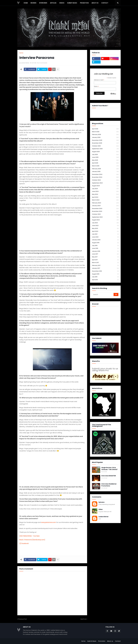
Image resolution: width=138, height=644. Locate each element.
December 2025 (105, 140)
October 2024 (105, 180)
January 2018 (105, 251)
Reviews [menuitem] (33, 3)
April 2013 (105, 280)
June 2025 (105, 157)
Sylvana (101, 502)
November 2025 (105, 143)
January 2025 (105, 172)
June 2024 (105, 191)
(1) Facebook (24, 543)
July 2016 (105, 277)
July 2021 (105, 234)
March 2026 (105, 132)
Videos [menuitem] (62, 3)
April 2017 (105, 260)
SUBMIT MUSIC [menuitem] (72, 3)
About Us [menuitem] (95, 3)
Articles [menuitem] (53, 3)
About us (110, 641)
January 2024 (105, 206)
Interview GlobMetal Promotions (109, 485)
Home (21, 53)
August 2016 (105, 274)
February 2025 (105, 169)
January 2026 (105, 137)
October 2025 (105, 146)
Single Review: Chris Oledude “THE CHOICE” (110, 469)
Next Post (83, 619)
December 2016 (105, 271)
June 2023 (105, 226)
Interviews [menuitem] (43, 3)
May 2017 (105, 257)
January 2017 (105, 268)
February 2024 (105, 203)
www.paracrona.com (48, 522)
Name (96, 86)
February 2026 (105, 135)
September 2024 (105, 183)
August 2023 (105, 220)
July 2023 (105, 223)
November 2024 (105, 177)
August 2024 (105, 186)
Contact (118, 641)
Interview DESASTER (109, 476)
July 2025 (105, 155)
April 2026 (105, 129)
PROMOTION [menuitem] (84, 3)
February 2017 (105, 266)
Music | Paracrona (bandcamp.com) (32, 540)
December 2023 (105, 209)
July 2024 (105, 189)
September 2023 (105, 217)
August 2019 (105, 243)
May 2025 (105, 160)
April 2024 (105, 197)
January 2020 (105, 240)
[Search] (103, 295)
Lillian (101, 509)
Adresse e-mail (99, 80)
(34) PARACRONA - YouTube (29, 536)
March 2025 (105, 166)
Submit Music (92, 641)
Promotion (102, 641)
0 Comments (43, 63)
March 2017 (105, 263)
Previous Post (22, 619)
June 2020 (105, 237)
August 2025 (105, 152)
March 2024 (105, 200)
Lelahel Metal (103, 517)
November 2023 (105, 211)
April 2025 (105, 163)
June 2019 (105, 248)
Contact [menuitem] (105, 3)
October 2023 (105, 214)
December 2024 (105, 174)
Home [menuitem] (26, 3)
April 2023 (105, 231)
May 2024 (105, 194)
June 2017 (105, 254)
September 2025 (105, 149)
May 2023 (105, 228)
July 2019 (105, 246)
